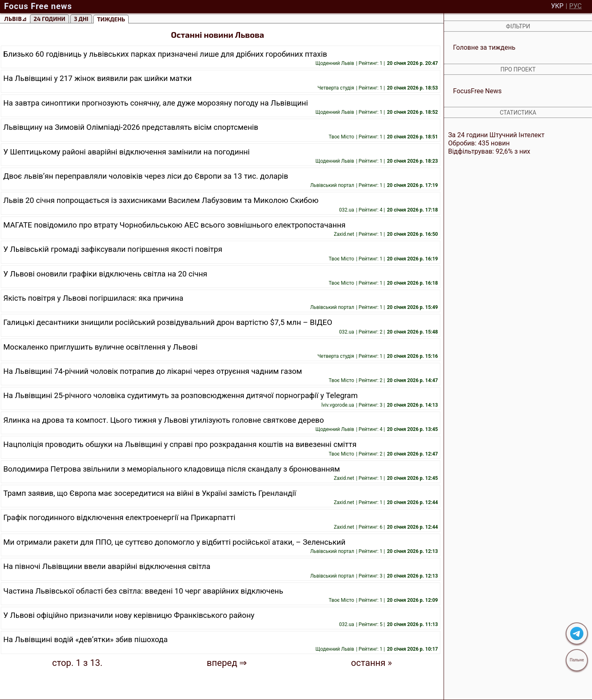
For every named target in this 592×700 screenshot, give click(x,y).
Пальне (577, 660)
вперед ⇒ (227, 663)
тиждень (111, 19)
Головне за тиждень (484, 47)
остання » (372, 663)
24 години (50, 19)
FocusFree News (477, 91)
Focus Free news (38, 6)
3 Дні (81, 19)
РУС (576, 6)
